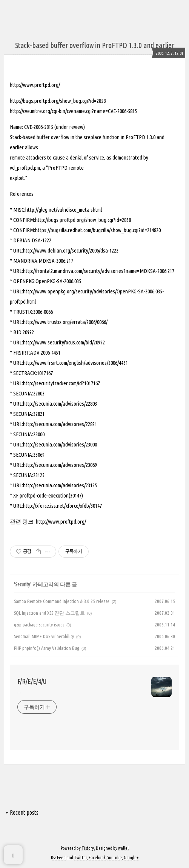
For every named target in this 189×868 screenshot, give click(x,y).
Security (23, 584)
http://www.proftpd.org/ (35, 85)
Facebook (97, 858)
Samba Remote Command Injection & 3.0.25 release (62, 601)
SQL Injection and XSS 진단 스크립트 (49, 613)
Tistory (88, 848)
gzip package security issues (39, 625)
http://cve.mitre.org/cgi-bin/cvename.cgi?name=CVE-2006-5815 (73, 111)
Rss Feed (58, 858)
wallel (123, 848)
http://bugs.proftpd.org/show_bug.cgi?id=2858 (58, 101)
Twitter (80, 858)
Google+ (131, 858)
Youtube (115, 858)
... (19, 691)
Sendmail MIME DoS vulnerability (44, 636)
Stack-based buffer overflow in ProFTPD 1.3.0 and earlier (95, 45)
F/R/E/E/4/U (32, 681)
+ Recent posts (22, 812)
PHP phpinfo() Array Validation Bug (47, 648)
